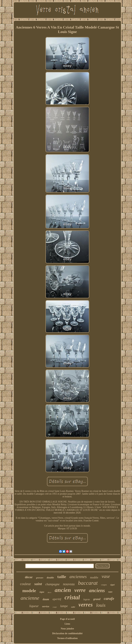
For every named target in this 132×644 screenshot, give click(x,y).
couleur (26, 584)
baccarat (88, 583)
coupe (55, 607)
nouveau (69, 584)
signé (112, 585)
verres (86, 605)
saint (38, 584)
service (46, 606)
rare (110, 592)
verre (80, 590)
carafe (109, 599)
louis (101, 605)
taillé (73, 607)
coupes (104, 585)
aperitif (57, 599)
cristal (72, 597)
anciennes (78, 577)
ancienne (30, 598)
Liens (67, 624)
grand (97, 599)
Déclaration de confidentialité (67, 633)
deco (49, 592)
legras (87, 599)
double (50, 578)
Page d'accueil (67, 619)
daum (46, 599)
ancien (63, 590)
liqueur (34, 606)
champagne (53, 584)
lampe (64, 606)
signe (42, 592)
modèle (94, 577)
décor (29, 577)
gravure (40, 578)
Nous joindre (67, 629)
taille (62, 577)
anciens (97, 590)
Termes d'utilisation (67, 638)
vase (106, 576)
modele (29, 591)
